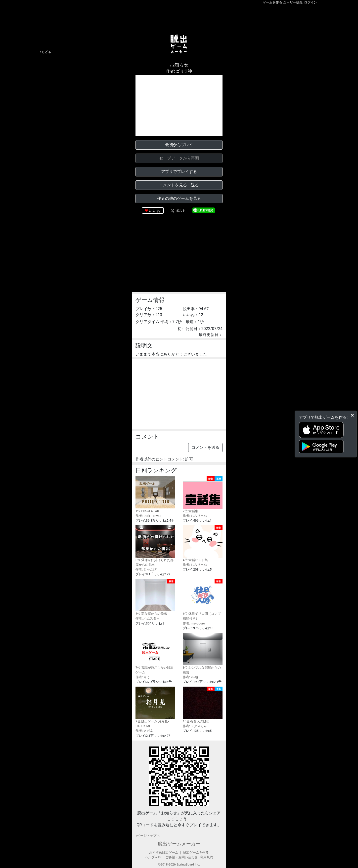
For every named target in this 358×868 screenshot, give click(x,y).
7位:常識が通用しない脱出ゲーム (155, 654)
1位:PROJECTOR (155, 495)
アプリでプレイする (179, 172)
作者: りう (143, 677)
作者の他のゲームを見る (179, 198)
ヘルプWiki (153, 857)
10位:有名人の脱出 (203, 705)
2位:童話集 (203, 495)
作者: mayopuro (194, 623)
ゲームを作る (272, 2)
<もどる (45, 52)
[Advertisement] (179, 18)
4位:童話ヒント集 (203, 544)
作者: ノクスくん (195, 726)
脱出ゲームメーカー (179, 844)
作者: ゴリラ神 (179, 71)
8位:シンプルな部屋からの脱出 (203, 654)
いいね (155, 211)
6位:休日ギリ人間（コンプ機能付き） (203, 600)
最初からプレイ (179, 145)
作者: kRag (190, 677)
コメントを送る (205, 447)
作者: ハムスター (148, 618)
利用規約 (207, 857)
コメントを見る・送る (179, 185)
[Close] (352, 415)
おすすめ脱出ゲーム (164, 852)
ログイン (311, 2)
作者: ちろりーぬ (195, 516)
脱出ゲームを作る (196, 852)
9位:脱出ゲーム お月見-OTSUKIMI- (155, 707)
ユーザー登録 (293, 2)
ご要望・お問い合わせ (181, 857)
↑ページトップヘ (148, 836)
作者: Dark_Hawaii (148, 516)
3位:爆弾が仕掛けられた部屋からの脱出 (155, 546)
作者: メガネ (144, 731)
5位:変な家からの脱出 (155, 598)
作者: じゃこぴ (146, 569)
